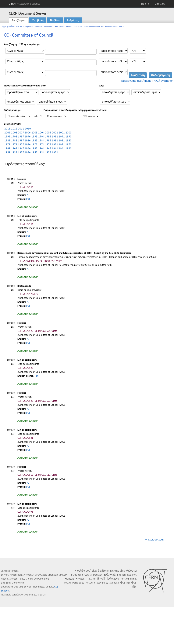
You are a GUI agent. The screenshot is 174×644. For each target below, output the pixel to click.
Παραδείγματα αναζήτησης (135, 81)
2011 (21, 129)
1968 (14, 148)
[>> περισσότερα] (154, 540)
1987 (21, 140)
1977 (21, 144)
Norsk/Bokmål (128, 579)
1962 (55, 148)
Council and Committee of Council (87, 26)
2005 (34, 133)
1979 (7, 144)
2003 (48, 133)
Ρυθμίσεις (73, 20)
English (121, 575)
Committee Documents (43, 26)
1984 (41, 140)
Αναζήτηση (19, 20)
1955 (34, 152)
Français (69, 579)
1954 (41, 152)
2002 (55, 133)
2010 (28, 129)
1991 (62, 136)
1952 (55, 152)
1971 (62, 144)
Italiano (91, 579)
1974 (41, 144)
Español (132, 575)
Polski (67, 583)
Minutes (22, 179)
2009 (7, 133)
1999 (7, 136)
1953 (48, 152)
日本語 (101, 579)
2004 (41, 133)
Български (77, 575)
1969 (7, 148)
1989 (7, 140)
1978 (14, 144)
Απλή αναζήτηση (164, 81)
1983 (48, 140)
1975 (34, 144)
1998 (14, 136)
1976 (28, 144)
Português (78, 583)
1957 (21, 152)
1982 (55, 140)
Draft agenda (24, 286)
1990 (69, 136)
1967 (21, 148)
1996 (28, 136)
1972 (55, 144)
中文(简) (125, 583)
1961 (62, 148)
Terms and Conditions (38, 579)
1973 (48, 144)
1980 (69, 140)
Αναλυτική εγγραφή (28, 207)
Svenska (114, 583)
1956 (28, 152)
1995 (34, 136)
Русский (90, 583)
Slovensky (102, 583)
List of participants (27, 216)
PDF (29, 195)
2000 (69, 133)
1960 (69, 148)
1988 (14, 140)
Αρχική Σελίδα (8, 26)
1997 (21, 136)
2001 (62, 133)
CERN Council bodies (63, 26)
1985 (34, 140)
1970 (69, 144)
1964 (41, 148)
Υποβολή (38, 20)
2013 (7, 129)
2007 (21, 133)
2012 (14, 129)
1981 (62, 140)
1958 (14, 152)
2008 (14, 133)
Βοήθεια (55, 20)
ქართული (113, 579)
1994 (41, 136)
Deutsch (98, 575)
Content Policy (18, 579)
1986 (28, 140)
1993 (48, 136)
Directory (160, 4)
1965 (34, 148)
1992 (55, 136)
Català (88, 575)
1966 (28, 148)
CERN (24, 4)
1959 (7, 152)
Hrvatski (80, 579)
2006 (28, 133)
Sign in (145, 4)
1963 (48, 148)
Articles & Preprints (24, 26)
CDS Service (25, 587)
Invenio (20, 583)
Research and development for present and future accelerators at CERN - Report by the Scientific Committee (74, 253)
